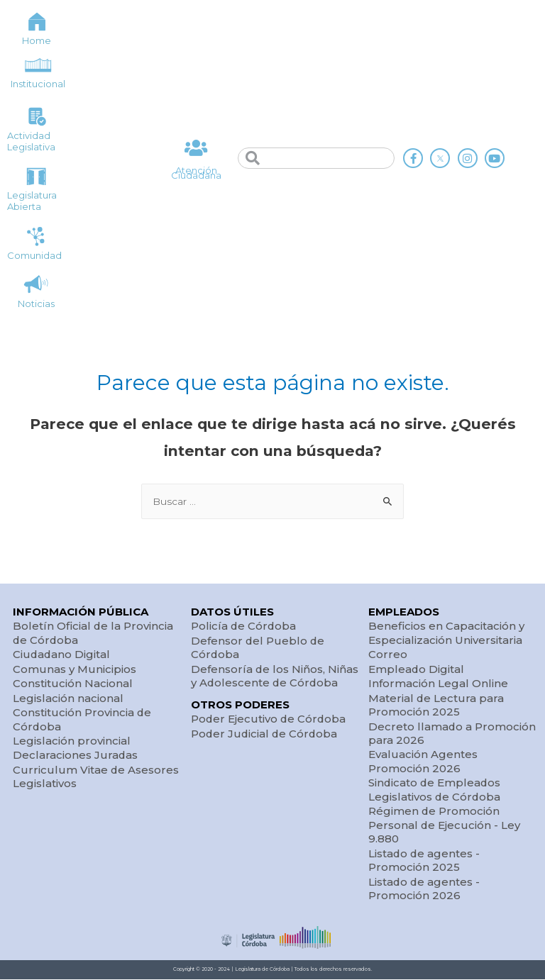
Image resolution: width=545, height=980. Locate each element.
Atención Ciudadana (196, 173)
